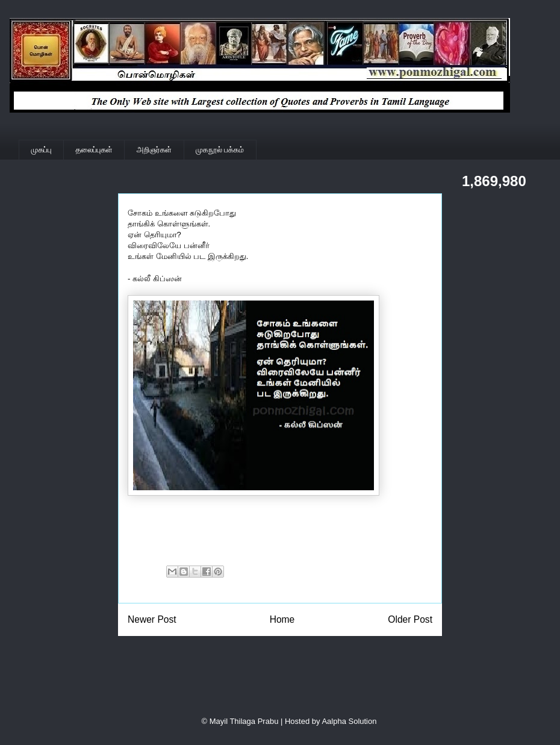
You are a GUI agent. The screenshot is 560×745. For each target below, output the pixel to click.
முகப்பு (42, 150)
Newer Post (152, 619)
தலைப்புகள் (94, 150)
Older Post (410, 619)
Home (282, 619)
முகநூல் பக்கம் (220, 150)
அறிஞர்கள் (154, 150)
